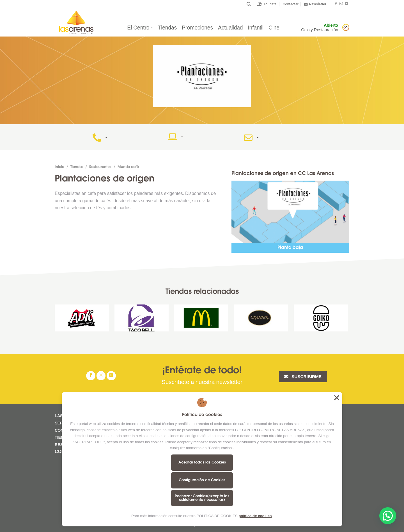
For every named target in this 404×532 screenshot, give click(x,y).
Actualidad (230, 28)
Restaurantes (100, 167)
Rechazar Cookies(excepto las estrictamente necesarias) (202, 498)
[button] (388, 516)
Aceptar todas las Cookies (202, 462)
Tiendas (167, 28)
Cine (274, 28)
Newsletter (315, 4)
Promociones (197, 28)
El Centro (140, 28)
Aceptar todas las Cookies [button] (337, 398)
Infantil (256, 28)
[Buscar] (249, 4)
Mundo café (128, 167)
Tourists (267, 4)
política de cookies (255, 516)
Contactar (291, 4)
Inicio (59, 167)
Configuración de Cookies (202, 480)
